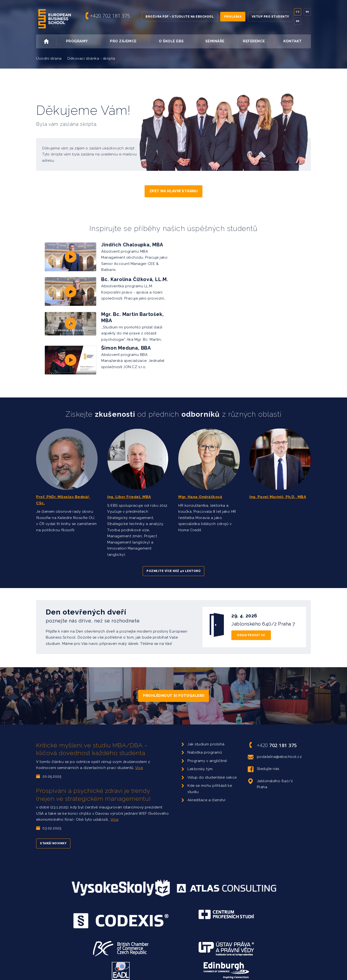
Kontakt (293, 41)
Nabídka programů (205, 746)
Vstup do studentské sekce (212, 770)
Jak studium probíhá (206, 737)
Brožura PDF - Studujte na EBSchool (180, 17)
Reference (254, 41)
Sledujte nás (264, 762)
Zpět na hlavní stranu (174, 191)
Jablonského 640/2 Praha (270, 777)
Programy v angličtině (207, 754)
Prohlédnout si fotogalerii (173, 689)
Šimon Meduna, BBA (126, 344)
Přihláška (233, 17)
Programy (82, 41)
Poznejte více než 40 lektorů (173, 564)
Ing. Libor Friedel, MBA (129, 490)
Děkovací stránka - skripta (91, 58)
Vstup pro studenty (270, 17)
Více (139, 761)
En (298, 21)
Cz (298, 12)
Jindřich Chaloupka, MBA (132, 245)
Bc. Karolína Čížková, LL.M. (135, 278)
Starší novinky (53, 837)
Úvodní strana (49, 58)
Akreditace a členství (207, 793)
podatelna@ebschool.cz (275, 750)
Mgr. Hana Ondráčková (200, 490)
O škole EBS (177, 41)
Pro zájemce (129, 41)
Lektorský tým (200, 762)
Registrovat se (251, 628)
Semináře (215, 41)
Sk (307, 12)
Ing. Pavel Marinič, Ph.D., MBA (278, 490)
